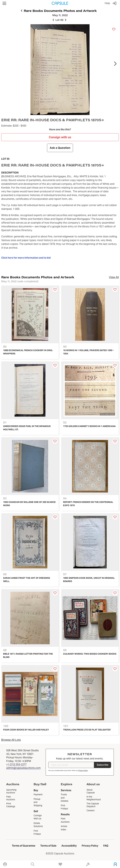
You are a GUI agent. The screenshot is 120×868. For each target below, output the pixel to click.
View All (114, 277)
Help (107, 3)
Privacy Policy (83, 770)
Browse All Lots (11, 740)
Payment (38, 794)
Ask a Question (60, 148)
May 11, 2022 (60, 15)
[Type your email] (71, 765)
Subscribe (103, 765)
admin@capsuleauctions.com (23, 768)
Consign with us (60, 137)
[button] (4, 3)
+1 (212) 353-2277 (16, 765)
